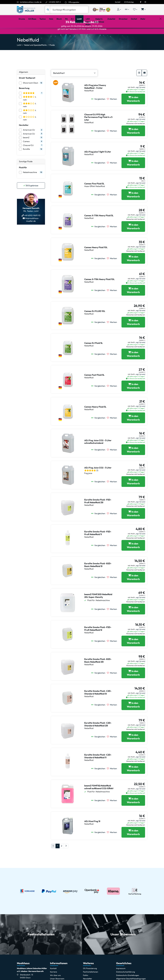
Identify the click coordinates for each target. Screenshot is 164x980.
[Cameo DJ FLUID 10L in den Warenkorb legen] (133, 333)
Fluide (52, 56)
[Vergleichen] (99, 110)
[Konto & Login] (119, 10)
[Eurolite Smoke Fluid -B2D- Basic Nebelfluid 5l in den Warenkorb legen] (133, 588)
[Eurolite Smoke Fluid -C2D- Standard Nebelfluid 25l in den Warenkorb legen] (133, 748)
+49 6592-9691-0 (55, 2)
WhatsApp (129, 2)
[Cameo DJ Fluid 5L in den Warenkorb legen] (133, 365)
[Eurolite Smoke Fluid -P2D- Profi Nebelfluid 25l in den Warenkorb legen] (133, 525)
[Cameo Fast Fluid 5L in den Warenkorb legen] (133, 397)
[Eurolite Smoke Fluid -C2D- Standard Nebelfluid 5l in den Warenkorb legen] (133, 716)
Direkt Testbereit (27, 89)
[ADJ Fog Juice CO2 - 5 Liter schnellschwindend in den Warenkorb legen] (133, 461)
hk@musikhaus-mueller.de (32, 231)
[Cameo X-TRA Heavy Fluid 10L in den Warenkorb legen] (133, 301)
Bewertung (24, 99)
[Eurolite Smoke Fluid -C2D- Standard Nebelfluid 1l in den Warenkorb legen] (133, 780)
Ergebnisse (31, 197)
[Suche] (69, 10)
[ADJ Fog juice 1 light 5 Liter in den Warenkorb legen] (133, 174)
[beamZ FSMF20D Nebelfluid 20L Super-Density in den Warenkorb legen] (133, 620)
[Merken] (113, 110)
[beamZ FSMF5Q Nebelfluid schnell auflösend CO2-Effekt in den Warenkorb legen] (133, 812)
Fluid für (23, 179)
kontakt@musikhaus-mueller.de (31, 2)
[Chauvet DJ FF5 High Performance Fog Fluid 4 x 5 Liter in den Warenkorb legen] (133, 142)
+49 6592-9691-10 (32, 226)
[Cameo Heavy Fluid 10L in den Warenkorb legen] (133, 270)
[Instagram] (145, 2)
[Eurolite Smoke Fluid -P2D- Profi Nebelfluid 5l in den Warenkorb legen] (133, 652)
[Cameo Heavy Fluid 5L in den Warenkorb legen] (133, 429)
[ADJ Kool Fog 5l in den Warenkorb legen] (133, 843)
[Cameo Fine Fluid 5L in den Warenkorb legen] (133, 206)
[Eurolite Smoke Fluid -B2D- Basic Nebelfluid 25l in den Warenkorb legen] (133, 684)
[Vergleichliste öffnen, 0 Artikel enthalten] (127, 10)
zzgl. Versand (140, 99)
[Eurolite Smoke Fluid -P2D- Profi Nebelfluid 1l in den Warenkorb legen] (133, 557)
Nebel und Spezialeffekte (35, 56)
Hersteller (24, 136)
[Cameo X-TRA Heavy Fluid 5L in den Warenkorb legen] (133, 238)
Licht (19, 56)
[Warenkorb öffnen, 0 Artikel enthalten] (143, 10)
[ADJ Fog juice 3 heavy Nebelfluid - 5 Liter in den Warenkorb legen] (133, 110)
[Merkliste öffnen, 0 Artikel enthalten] (135, 10)
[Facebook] (141, 2)
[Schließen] (160, 32)
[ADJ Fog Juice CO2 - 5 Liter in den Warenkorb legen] (133, 493)
